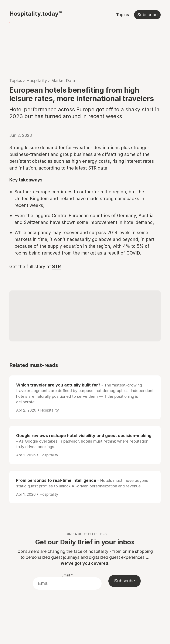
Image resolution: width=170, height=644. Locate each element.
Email (67, 575)
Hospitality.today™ (36, 14)
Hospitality (37, 81)
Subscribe (147, 15)
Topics (123, 15)
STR (56, 267)
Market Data (63, 81)
